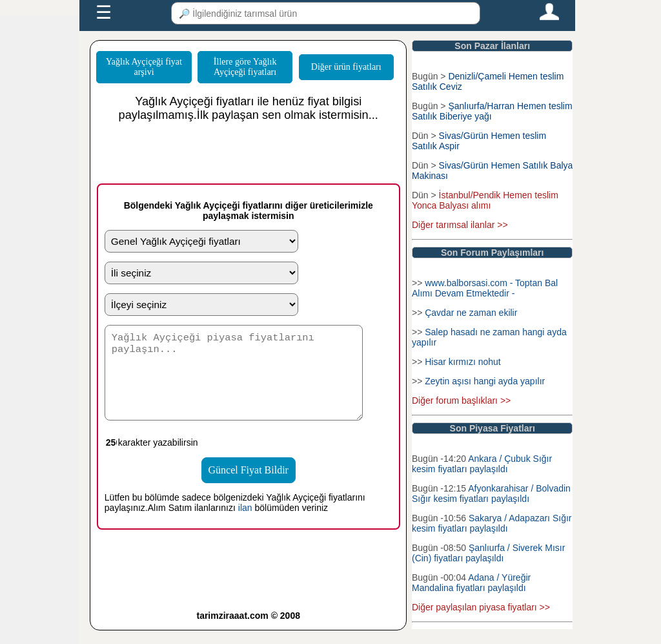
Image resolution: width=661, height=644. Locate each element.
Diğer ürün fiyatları (346, 67)
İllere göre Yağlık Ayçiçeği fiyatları (245, 67)
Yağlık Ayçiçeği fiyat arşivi (144, 67)
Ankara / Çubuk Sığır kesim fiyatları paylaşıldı (482, 464)
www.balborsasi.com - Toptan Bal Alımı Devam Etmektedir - (485, 288)
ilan (245, 521)
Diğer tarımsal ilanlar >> (460, 225)
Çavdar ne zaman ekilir (471, 313)
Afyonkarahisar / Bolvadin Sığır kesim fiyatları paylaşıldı (491, 493)
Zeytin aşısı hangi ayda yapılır (485, 381)
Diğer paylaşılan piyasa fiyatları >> (481, 607)
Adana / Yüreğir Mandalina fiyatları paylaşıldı (471, 583)
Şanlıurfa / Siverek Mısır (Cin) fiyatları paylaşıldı (488, 553)
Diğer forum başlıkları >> (461, 400)
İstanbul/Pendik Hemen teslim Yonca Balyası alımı (485, 200)
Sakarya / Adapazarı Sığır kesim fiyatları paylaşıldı (492, 523)
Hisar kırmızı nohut (463, 362)
